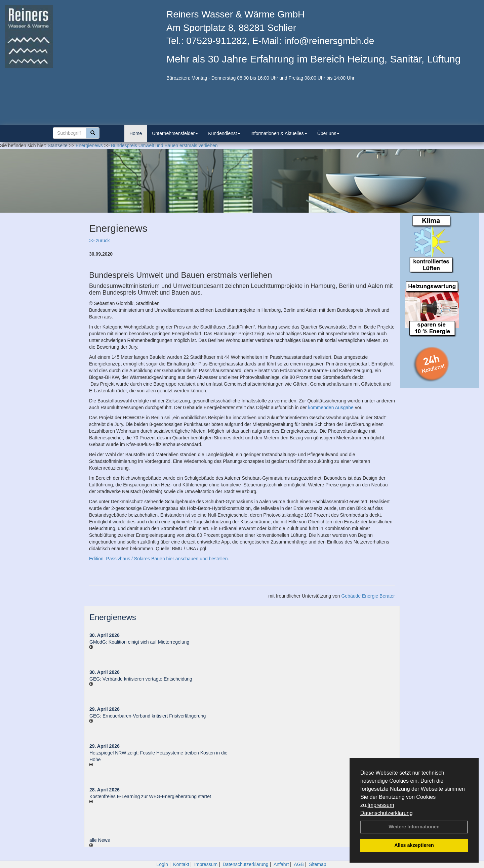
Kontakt (181, 864)
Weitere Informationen (414, 827)
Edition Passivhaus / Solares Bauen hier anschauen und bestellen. (159, 559)
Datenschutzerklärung (387, 813)
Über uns (329, 133)
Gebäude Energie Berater (368, 596)
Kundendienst (224, 133)
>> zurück (99, 241)
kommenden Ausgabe (331, 407)
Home (136, 133)
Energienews (113, 617)
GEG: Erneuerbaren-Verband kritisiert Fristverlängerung (148, 716)
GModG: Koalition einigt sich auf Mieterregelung (139, 642)
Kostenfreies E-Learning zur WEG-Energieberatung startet (150, 796)
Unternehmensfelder (175, 133)
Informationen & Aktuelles (279, 133)
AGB (299, 864)
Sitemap (317, 864)
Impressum (381, 805)
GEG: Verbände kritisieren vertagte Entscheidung (141, 679)
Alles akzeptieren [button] (414, 845)
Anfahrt (281, 864)
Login (162, 864)
